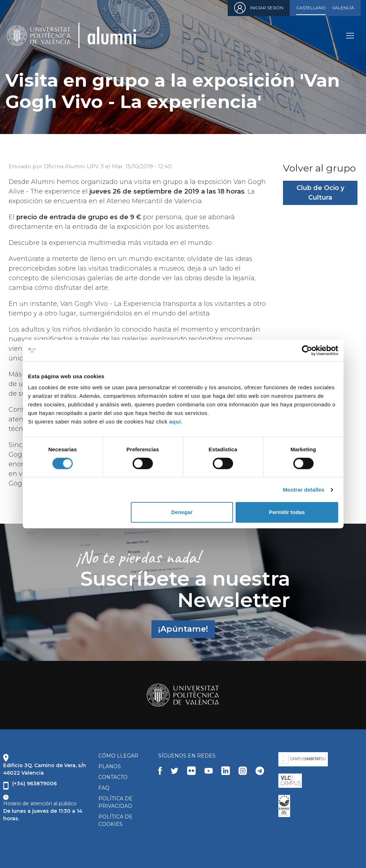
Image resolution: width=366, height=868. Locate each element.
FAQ (104, 788)
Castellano (311, 8)
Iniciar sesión (267, 8)
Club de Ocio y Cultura (320, 193)
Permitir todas (287, 512)
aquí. (176, 422)
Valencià (343, 8)
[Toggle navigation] (350, 35)
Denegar (182, 512)
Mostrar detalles (303, 490)
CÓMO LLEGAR (118, 756)
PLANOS (110, 766)
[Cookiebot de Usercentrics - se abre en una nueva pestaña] (307, 350)
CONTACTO (113, 777)
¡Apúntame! (183, 629)
